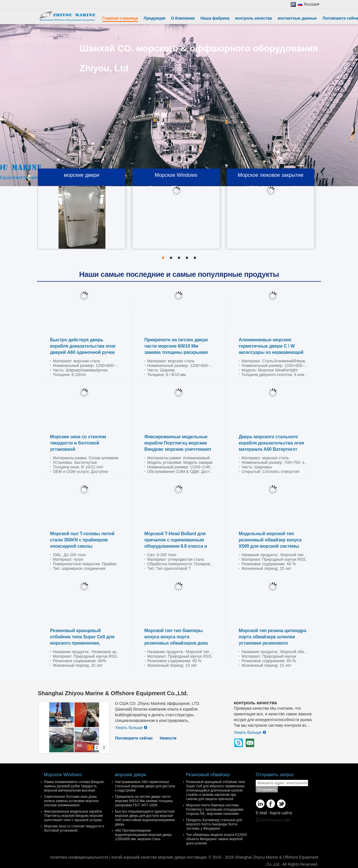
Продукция (154, 18)
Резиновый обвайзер (208, 775)
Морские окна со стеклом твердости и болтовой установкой (78, 443)
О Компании (183, 18)
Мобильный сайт (273, 820)
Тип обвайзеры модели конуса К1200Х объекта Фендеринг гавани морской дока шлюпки (217, 839)
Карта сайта (281, 813)
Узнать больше (131, 728)
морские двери (82, 175)
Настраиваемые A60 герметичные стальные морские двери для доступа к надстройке (145, 786)
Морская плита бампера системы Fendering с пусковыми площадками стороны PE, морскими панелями (215, 809)
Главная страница (120, 18)
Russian (312, 4)
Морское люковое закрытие (271, 175)
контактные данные (297, 18)
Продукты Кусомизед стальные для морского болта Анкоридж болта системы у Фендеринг (214, 824)
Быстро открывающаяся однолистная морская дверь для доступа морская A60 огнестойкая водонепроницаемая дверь (145, 818)
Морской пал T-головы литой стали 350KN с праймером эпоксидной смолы (82, 540)
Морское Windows (176, 175)
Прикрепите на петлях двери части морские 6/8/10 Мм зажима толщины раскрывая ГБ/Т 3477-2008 (144, 801)
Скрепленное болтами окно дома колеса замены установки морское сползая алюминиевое (71, 801)
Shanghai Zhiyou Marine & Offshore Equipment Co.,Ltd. (113, 693)
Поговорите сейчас (134, 738)
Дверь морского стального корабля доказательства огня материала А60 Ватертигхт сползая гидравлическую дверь (271, 449)
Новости (168, 738)
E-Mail (261, 813)
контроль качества (254, 18)
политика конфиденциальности (79, 857)
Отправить (267, 789)
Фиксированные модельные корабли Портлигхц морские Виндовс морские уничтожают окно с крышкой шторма (74, 816)
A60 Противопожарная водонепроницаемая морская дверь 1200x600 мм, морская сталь (143, 835)
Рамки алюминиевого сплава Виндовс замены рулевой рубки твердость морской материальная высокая (74, 786)
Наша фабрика (215, 18)
